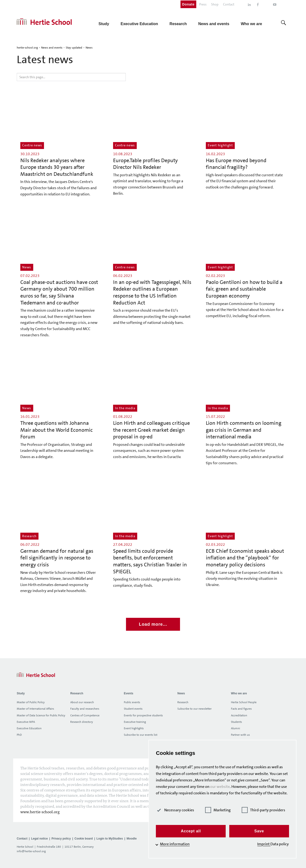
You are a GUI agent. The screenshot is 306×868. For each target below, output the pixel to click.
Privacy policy (61, 839)
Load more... (153, 624)
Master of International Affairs (35, 709)
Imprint (264, 844)
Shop (215, 4)
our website (239, 780)
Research (183, 702)
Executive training (135, 722)
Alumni (235, 728)
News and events (52, 48)
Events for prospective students (143, 715)
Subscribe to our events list (141, 735)
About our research (82, 702)
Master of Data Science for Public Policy (41, 715)
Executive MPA (26, 722)
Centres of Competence (85, 715)
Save (260, 831)
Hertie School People (244, 702)
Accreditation (239, 715)
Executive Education (29, 728)
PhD (19, 735)
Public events (132, 702)
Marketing (221, 810)
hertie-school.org (27, 48)
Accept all (194, 831)
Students (236, 722)
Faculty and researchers (85, 709)
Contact (229, 4)
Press (203, 4)
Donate (188, 4)
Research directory (82, 722)
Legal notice (39, 839)
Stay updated (74, 48)
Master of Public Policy (31, 702)
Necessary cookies (180, 810)
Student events (133, 709)
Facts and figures (241, 709)
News (89, 48)
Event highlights (134, 728)
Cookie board (84, 839)
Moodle (132, 839)
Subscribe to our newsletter (194, 709)
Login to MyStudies (110, 839)
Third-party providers (265, 810)
